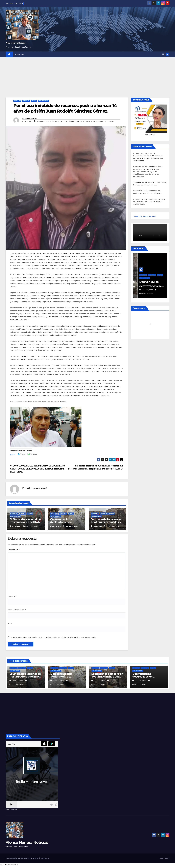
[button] (163, 54)
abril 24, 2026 (18, 681)
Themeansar (45, 858)
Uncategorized (43, 101)
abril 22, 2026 (59, 681)
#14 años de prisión (45, 121)
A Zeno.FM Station (13, 809)
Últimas (34, 101)
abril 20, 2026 (143, 290)
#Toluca (86, 121)
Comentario (14, 550)
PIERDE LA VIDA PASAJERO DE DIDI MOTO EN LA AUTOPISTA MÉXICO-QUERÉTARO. (149, 202)
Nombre (12, 596)
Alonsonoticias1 (31, 118)
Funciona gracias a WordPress (16, 858)
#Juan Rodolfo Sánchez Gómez (68, 121)
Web (10, 624)
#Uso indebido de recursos (103, 121)
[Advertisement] (87, 74)
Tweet (13, 454)
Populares (17, 101)
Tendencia (26, 101)
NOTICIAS (20, 54)
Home (161, 858)
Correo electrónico (17, 610)
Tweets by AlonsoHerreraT (145, 216)
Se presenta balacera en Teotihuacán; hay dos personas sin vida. (107, 522)
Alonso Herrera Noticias (15, 43)
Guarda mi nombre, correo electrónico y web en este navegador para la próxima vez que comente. (54, 637)
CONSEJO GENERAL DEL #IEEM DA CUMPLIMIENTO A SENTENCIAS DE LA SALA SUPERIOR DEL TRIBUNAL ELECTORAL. (37, 469)
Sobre (167, 858)
